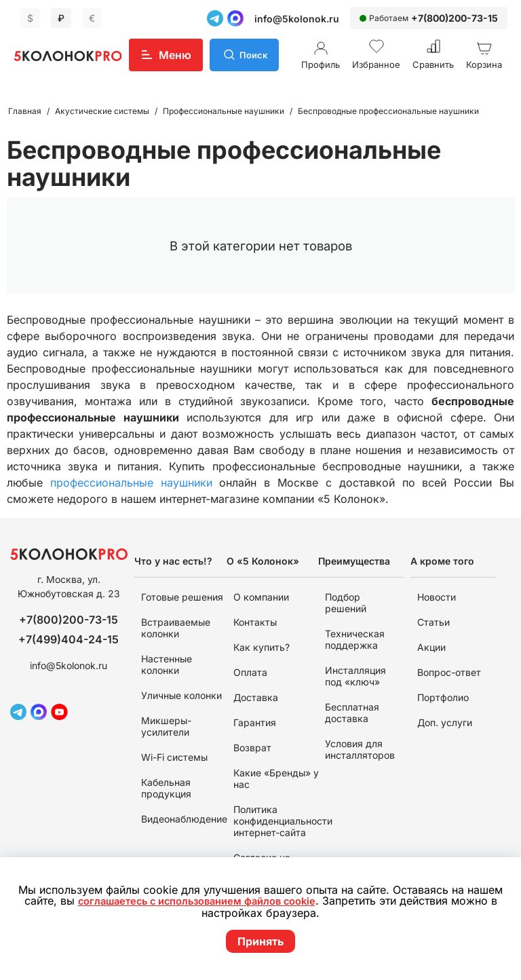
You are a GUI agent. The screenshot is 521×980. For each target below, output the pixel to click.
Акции (431, 647)
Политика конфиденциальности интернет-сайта (283, 821)
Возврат (252, 748)
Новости (437, 597)
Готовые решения (182, 597)
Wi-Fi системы (174, 757)
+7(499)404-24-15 (69, 639)
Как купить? (262, 647)
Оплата (250, 672)
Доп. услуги (445, 722)
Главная (25, 111)
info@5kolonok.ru (297, 19)
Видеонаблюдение (184, 819)
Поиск (255, 55)
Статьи (433, 622)
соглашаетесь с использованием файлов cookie (201, 902)
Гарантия (255, 722)
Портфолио (443, 697)
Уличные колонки (181, 695)
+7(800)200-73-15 (455, 18)
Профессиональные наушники (224, 111)
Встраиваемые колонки (176, 628)
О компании (261, 597)
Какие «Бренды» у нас (276, 778)
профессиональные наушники (131, 483)
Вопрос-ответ (449, 672)
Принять (260, 941)
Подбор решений (346, 603)
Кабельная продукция (166, 788)
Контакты (255, 622)
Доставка (256, 697)
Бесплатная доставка (352, 713)
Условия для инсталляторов (360, 749)
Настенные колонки (167, 664)
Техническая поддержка (355, 639)
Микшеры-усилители (166, 726)
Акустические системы (102, 111)
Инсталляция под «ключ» (355, 676)
